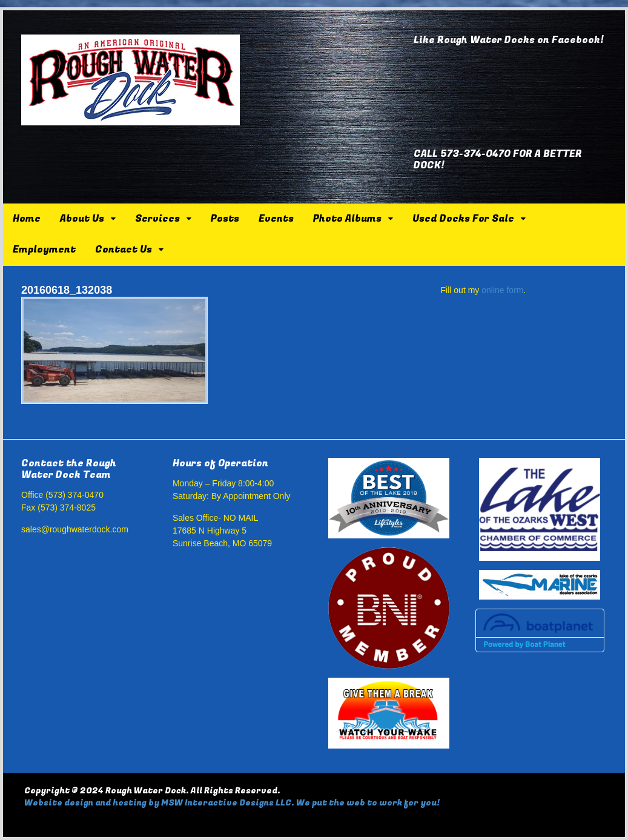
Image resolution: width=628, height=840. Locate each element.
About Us (82, 219)
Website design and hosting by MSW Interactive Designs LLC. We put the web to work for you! (232, 803)
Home (27, 219)
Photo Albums (347, 219)
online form (502, 290)
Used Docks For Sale (463, 219)
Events (276, 219)
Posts (225, 219)
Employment (44, 250)
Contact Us (124, 250)
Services (157, 219)
